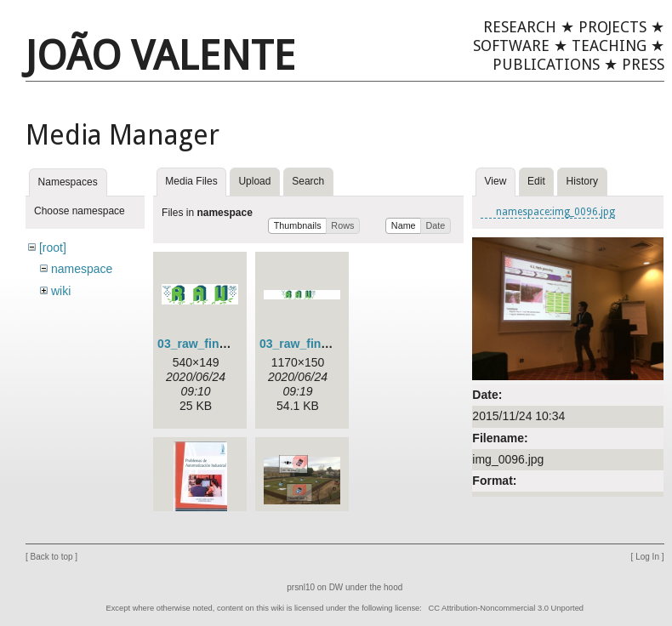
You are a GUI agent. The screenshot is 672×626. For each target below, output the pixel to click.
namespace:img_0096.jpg (555, 212)
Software (511, 46)
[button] (297, 226)
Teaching (609, 46)
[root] (53, 248)
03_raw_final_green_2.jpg (332, 344)
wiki (61, 291)
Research (520, 27)
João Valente (160, 56)
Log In (647, 565)
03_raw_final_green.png (225, 344)
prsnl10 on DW (315, 596)
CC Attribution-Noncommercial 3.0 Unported (506, 617)
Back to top (52, 565)
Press (643, 64)
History (582, 181)
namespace (82, 269)
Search (308, 181)
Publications (546, 64)
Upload (254, 181)
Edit (536, 181)
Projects (612, 27)
